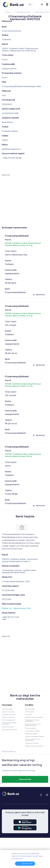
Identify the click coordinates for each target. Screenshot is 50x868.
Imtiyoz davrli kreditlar (33, 731)
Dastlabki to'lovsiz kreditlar (34, 717)
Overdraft (28, 714)
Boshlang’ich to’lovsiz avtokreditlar (32, 721)
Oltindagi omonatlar (9, 714)
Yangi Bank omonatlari (10, 730)
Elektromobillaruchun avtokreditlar (32, 740)
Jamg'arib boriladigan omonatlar (9, 723)
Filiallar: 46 (7, 608)
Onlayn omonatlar (8, 717)
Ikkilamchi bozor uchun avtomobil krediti (33, 725)
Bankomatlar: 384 (22, 608)
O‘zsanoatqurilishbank (12, 31)
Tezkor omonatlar (8, 727)
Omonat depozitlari (8, 720)
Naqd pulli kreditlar (31, 734)
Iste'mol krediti (30, 709)
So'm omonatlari (8, 709)
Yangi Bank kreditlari (32, 743)
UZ (30, 5)
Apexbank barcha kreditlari (34, 746)
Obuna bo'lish (25, 779)
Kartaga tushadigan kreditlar (35, 736)
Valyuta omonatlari (8, 712)
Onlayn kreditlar (31, 728)
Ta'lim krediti (29, 712)
